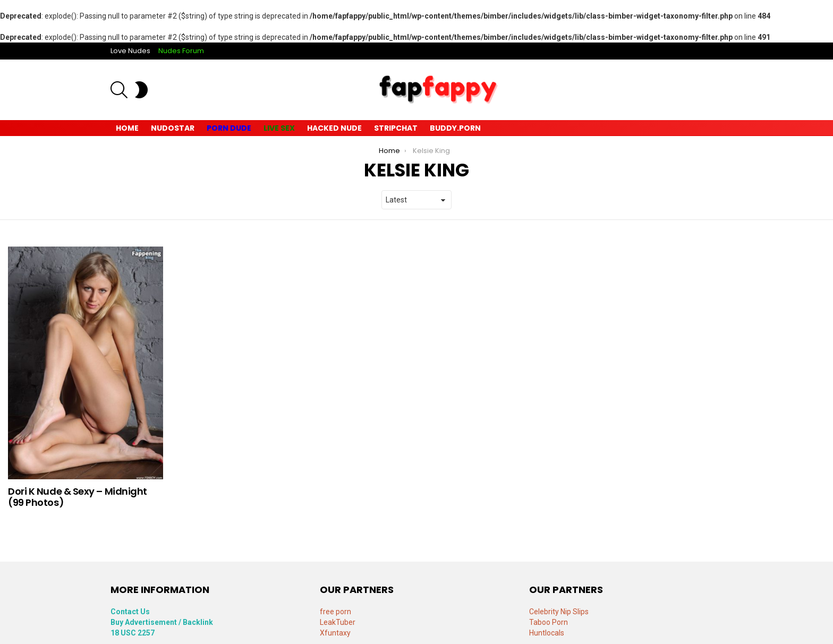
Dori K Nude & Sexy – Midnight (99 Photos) (78, 497)
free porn (335, 612)
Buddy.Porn (455, 128)
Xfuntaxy (335, 633)
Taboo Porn (549, 622)
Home (127, 128)
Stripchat (396, 128)
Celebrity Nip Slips (559, 612)
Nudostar (173, 128)
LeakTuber (338, 622)
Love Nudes (130, 51)
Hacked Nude (334, 128)
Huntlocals (547, 633)
